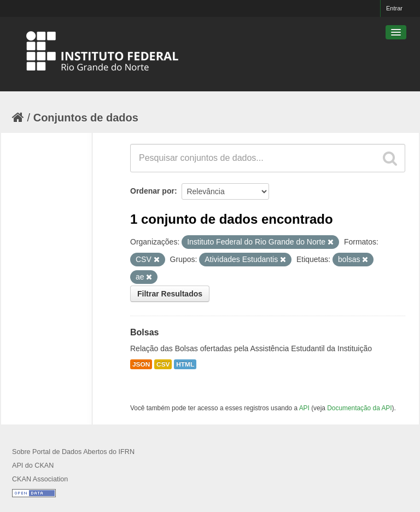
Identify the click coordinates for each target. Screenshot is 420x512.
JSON (141, 364)
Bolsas (144, 332)
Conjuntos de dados (86, 118)
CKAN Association (40, 479)
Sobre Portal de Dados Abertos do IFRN (73, 452)
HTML (185, 364)
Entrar (394, 8)
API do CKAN (33, 466)
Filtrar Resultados (170, 294)
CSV (163, 364)
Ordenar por (152, 191)
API (304, 408)
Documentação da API (359, 408)
